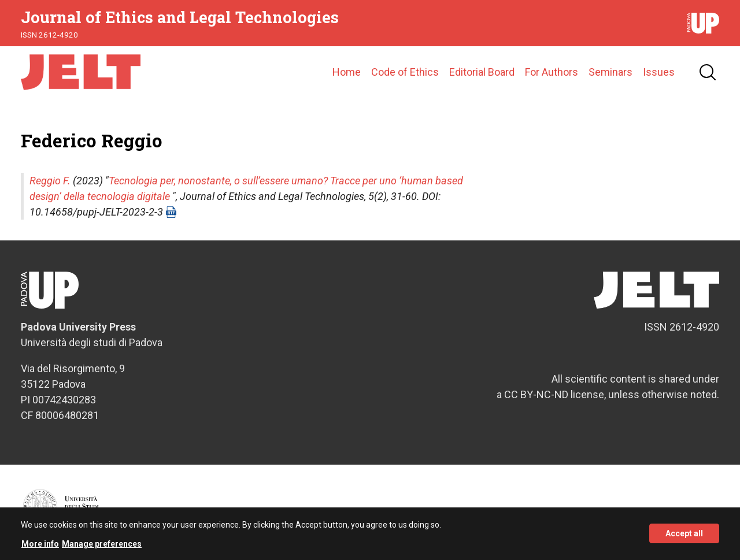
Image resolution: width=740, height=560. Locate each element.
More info (40, 547)
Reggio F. (50, 181)
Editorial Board (482, 72)
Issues (659, 72)
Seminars (610, 72)
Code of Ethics (405, 72)
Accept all (684, 536)
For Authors (552, 72)
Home (347, 72)
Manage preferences (102, 547)
